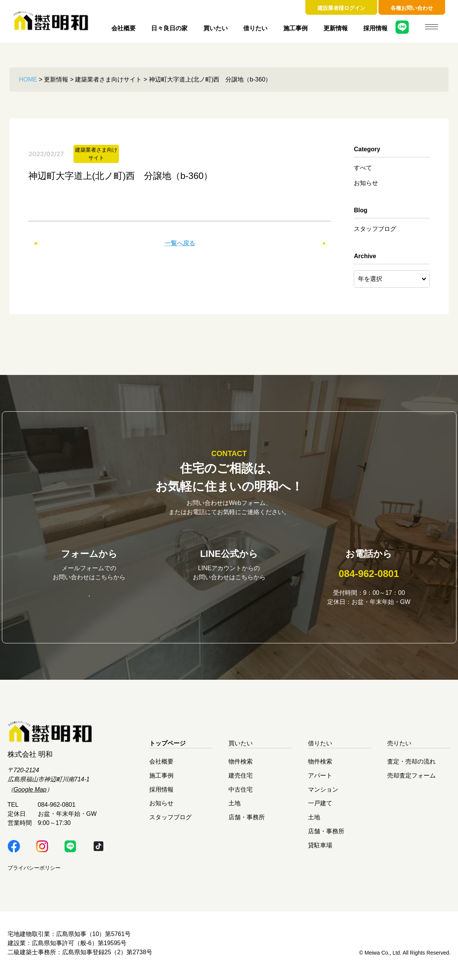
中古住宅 (241, 794)
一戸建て (320, 808)
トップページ (167, 748)
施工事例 (295, 28)
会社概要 (123, 28)
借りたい (255, 28)
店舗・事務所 (247, 822)
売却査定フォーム (411, 780)
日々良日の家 (169, 28)
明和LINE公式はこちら (229, 600)
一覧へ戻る (180, 243)
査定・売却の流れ (411, 766)
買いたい (216, 28)
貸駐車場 (320, 850)
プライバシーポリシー (34, 873)
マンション (323, 794)
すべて (363, 168)
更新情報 (336, 28)
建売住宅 (241, 780)
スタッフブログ (375, 229)
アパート (320, 780)
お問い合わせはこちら (89, 600)
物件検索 (241, 766)
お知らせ (366, 183)
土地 (234, 808)
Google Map (30, 794)
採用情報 (375, 28)
